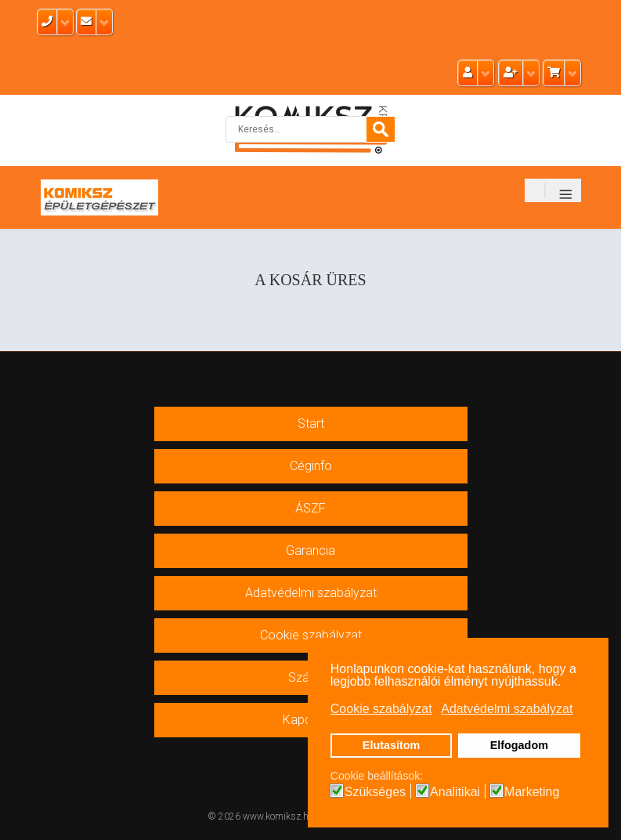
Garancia (310, 550)
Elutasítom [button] (392, 745)
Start (311, 424)
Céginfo (311, 466)
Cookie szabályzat (311, 635)
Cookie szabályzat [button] (381, 709)
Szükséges (375, 792)
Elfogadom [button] (519, 745)
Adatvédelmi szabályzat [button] (507, 709)
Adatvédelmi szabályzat (311, 593)
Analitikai (455, 792)
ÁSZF (310, 508)
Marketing (532, 792)
